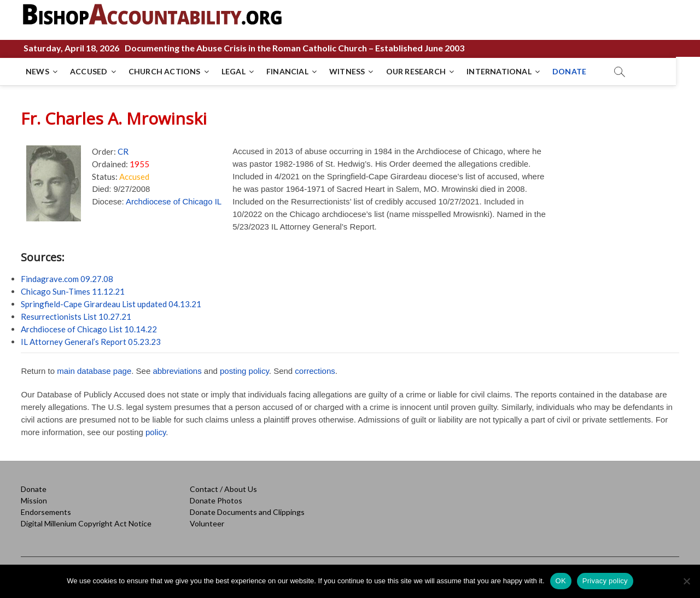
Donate (34, 489)
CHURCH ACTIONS (165, 71)
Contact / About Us (223, 489)
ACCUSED (89, 71)
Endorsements (46, 512)
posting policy (244, 371)
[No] (686, 581)
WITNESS (348, 71)
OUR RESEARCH (416, 71)
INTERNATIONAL (500, 71)
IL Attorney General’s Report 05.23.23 (91, 342)
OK (561, 581)
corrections (315, 371)
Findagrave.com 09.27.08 (67, 279)
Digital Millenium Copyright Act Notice (86, 523)
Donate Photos (216, 500)
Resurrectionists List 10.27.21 (76, 316)
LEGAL (234, 71)
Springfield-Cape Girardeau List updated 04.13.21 (111, 304)
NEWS (38, 71)
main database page (94, 371)
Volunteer (207, 523)
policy (156, 432)
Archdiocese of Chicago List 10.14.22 (89, 329)
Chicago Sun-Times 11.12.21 (73, 291)
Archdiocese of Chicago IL (174, 201)
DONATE (570, 71)
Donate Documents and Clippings (247, 512)
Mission (34, 500)
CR (123, 151)
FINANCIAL (288, 71)
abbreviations (177, 371)
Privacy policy (605, 581)
